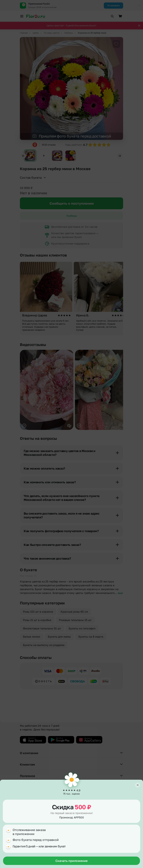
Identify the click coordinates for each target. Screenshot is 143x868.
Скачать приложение (71, 861)
